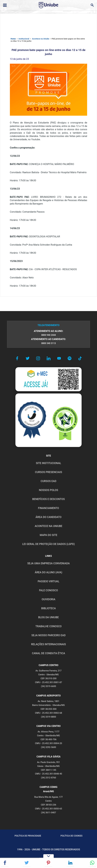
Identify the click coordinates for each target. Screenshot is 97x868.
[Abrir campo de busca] (92, 5)
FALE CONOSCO (48, 590)
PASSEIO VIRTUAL (48, 581)
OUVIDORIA (48, 599)
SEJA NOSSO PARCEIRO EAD (48, 635)
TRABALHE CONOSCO (48, 626)
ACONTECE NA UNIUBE (48, 526)
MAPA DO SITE (48, 535)
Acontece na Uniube (41, 39)
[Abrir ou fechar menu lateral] (5, 5)
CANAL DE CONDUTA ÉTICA (48, 653)
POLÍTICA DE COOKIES (71, 836)
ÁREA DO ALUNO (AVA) (48, 572)
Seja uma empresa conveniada (48, 563)
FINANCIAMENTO (48, 508)
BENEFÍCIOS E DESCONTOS (48, 499)
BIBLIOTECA (48, 608)
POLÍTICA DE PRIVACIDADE (28, 836)
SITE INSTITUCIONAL (49, 463)
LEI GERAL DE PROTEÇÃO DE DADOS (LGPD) (49, 544)
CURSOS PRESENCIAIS (48, 472)
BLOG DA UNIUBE (48, 617)
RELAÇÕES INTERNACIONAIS (48, 644)
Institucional (24, 39)
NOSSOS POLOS (48, 490)
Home (13, 39)
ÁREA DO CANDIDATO (48, 517)
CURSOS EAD (49, 481)
